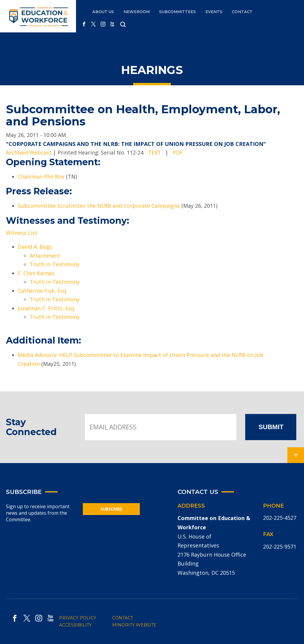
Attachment (45, 256)
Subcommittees (178, 12)
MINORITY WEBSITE (134, 625)
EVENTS (214, 12)
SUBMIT (271, 427)
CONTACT (242, 12)
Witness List (22, 233)
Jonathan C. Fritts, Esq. (47, 308)
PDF (178, 152)
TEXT (154, 152)
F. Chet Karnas (36, 273)
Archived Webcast (29, 152)
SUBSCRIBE (111, 509)
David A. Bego (35, 247)
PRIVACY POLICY (78, 618)
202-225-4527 (280, 518)
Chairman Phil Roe (41, 177)
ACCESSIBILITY (75, 625)
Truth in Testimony (55, 264)
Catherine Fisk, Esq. (43, 291)
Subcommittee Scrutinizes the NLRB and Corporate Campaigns (99, 206)
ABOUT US (103, 12)
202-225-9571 (280, 547)
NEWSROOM (137, 12)
